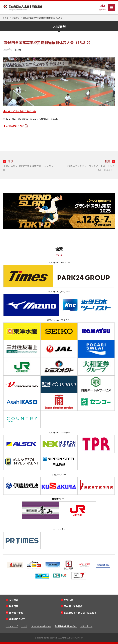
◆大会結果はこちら (14, 126)
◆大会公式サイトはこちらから (20, 111)
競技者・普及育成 (73, 606)
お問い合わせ (86, 626)
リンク (24, 626)
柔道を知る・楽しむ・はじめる (80, 613)
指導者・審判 (16, 613)
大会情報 (14, 600)
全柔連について (17, 619)
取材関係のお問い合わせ (66, 626)
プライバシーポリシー (41, 626)
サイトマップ (12, 626)
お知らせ (69, 600)
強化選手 (14, 606)
